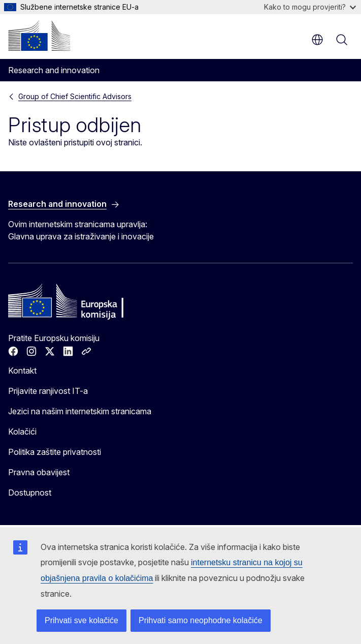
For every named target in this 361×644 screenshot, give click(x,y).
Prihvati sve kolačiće (81, 620)
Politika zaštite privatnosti (55, 452)
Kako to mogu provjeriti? (310, 7)
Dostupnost (30, 493)
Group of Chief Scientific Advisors (75, 96)
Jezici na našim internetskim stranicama (80, 411)
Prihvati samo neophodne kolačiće (201, 620)
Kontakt (22, 371)
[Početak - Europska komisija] (39, 36)
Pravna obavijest (39, 472)
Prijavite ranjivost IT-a (48, 391)
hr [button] (317, 40)
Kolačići (22, 432)
